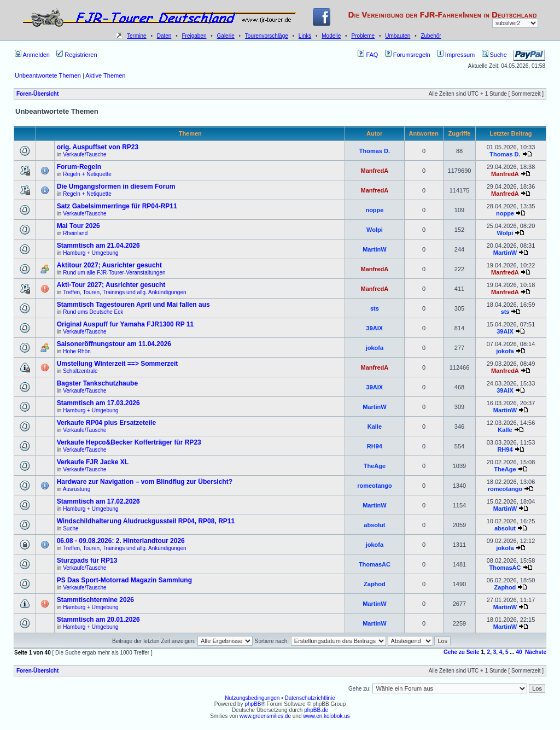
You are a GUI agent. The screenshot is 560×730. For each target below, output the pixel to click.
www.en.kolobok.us (326, 716)
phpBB (253, 704)
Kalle (375, 427)
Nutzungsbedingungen (252, 698)
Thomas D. (375, 151)
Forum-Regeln (79, 167)
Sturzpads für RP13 (87, 560)
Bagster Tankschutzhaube (97, 383)
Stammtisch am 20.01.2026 (98, 620)
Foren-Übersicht (37, 94)
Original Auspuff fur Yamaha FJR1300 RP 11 (126, 324)
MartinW (374, 249)
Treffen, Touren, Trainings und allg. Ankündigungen (125, 292)
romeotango (375, 486)
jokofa (375, 348)
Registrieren (77, 55)
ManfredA (375, 171)
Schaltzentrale (80, 371)
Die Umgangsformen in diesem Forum (116, 186)
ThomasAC (375, 564)
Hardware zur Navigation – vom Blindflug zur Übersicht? (145, 482)
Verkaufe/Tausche (85, 154)
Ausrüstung (77, 489)
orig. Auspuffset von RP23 (98, 147)
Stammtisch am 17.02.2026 (98, 501)
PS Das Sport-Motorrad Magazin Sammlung (124, 580)
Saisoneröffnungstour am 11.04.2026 (114, 344)
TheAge (375, 466)
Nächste (536, 652)
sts (375, 308)
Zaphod (375, 584)
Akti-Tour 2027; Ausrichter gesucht (111, 285)
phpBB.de (316, 710)
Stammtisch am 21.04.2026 (98, 246)
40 (519, 652)
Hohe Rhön (77, 351)
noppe (374, 210)
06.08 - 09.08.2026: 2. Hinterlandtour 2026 (121, 541)
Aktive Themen (105, 75)
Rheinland (75, 233)
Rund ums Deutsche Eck (93, 312)
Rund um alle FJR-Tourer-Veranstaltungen (114, 273)
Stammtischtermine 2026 (95, 600)
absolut (374, 525)
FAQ (368, 55)
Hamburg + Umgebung (91, 253)
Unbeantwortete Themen (48, 75)
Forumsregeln (408, 55)
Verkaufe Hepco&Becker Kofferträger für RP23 (129, 442)
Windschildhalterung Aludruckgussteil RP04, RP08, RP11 (146, 521)
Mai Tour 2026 (78, 226)
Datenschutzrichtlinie (310, 698)
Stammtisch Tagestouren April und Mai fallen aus (133, 305)
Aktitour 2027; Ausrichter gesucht (109, 265)
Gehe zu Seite (462, 652)
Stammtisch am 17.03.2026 (98, 403)
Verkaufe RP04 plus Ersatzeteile (106, 423)
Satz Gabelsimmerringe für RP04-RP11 (117, 206)
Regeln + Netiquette (87, 174)
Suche (494, 55)
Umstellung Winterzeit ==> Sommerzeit (118, 364)
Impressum (456, 55)
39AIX (375, 328)
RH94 (375, 446)
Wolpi (375, 230)
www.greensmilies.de (265, 716)
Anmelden (32, 55)
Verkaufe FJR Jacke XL (93, 462)
